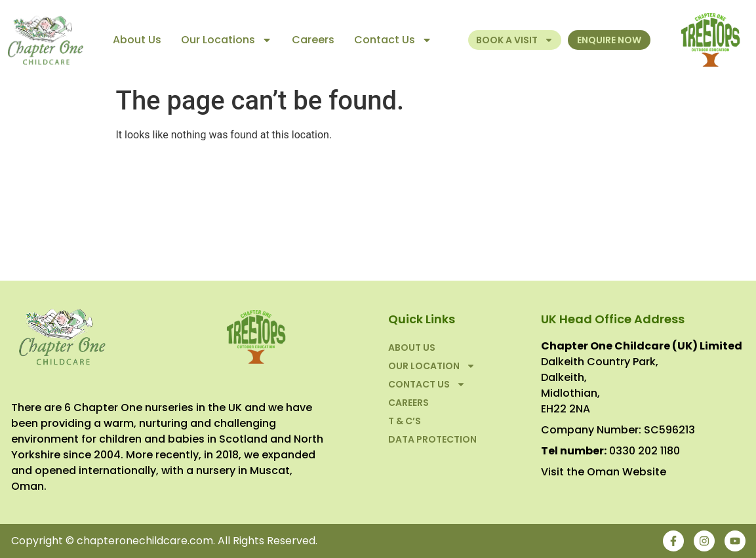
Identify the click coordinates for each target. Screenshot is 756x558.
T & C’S (405, 421)
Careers (313, 40)
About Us (137, 40)
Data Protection (432, 439)
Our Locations (227, 40)
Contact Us (393, 40)
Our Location (432, 366)
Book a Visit (515, 40)
